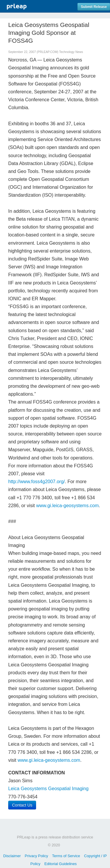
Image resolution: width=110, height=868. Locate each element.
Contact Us (22, 805)
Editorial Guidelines (60, 864)
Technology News (71, 52)
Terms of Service (66, 856)
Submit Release (94, 7)
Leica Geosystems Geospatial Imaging (48, 789)
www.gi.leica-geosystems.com (67, 506)
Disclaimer (12, 856)
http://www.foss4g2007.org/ (37, 482)
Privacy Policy (36, 856)
